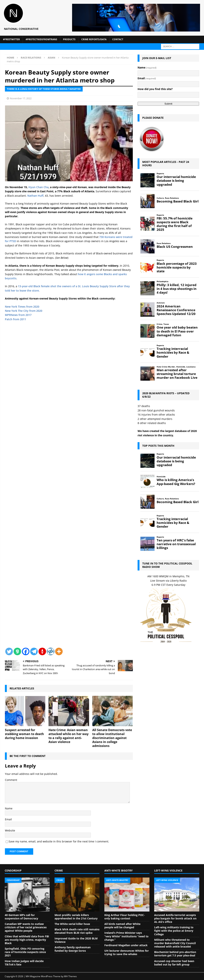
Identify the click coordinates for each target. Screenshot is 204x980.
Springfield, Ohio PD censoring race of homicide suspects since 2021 (25, 952)
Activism (161, 303)
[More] (59, 651)
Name (9, 808)
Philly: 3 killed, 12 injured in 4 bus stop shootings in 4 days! (177, 289)
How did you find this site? (155, 89)
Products (69, 39)
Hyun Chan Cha (38, 187)
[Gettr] (42, 651)
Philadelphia (162, 281)
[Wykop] (51, 651)
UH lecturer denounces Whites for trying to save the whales (127, 952)
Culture (160, 198)
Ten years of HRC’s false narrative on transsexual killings (176, 544)
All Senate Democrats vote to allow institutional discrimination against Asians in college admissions (112, 738)
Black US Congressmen (175, 247)
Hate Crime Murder (166, 367)
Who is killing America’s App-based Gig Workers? (176, 482)
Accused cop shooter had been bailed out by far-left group (174, 963)
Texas (166, 324)
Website (10, 830)
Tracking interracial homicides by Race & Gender (173, 353)
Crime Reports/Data (94, 39)
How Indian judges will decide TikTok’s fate (24, 963)
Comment (11, 780)
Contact (118, 39)
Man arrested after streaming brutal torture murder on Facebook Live (177, 374)
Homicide (181, 367)
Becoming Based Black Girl (178, 201)
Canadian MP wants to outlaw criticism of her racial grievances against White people (26, 927)
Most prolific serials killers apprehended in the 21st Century (76, 917)
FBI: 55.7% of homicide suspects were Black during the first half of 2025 (175, 224)
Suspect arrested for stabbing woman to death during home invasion (24, 734)
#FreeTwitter (11, 39)
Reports (160, 174)
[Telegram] (34, 651)
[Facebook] (26, 651)
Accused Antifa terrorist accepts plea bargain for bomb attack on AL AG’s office (175, 918)
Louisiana (191, 367)
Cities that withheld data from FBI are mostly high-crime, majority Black (27, 940)
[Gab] (17, 651)
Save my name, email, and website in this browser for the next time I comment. (59, 841)
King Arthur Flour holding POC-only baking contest (125, 917)
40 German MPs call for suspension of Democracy (21, 917)
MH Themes (70, 976)
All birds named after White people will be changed (122, 926)
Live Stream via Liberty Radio (168, 581)
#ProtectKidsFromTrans (41, 39)
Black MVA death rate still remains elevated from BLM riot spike (77, 931)
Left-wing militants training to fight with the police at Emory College (174, 931)
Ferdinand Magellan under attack (126, 945)
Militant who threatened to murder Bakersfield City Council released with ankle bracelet (175, 943)
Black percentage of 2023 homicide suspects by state (177, 267)
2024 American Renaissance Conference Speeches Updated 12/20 (176, 310)
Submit (168, 104)
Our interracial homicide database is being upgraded (176, 181)
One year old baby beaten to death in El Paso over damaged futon (177, 331)
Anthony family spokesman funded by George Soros (73, 949)
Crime (159, 324)
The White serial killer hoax (72, 924)
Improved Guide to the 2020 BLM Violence (76, 940)
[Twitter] (9, 651)
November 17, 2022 (21, 98)
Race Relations (31, 58)
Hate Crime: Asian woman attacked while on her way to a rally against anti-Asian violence (69, 736)
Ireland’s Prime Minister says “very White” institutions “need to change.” (126, 936)
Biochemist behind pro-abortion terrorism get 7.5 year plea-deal (175, 954)
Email (8, 819)
